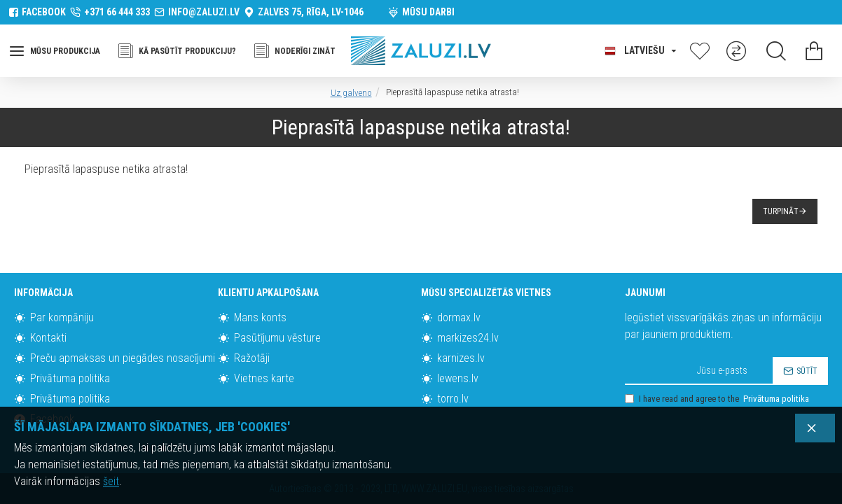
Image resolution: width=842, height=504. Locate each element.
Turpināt (781, 211)
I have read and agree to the (718, 399)
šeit (111, 481)
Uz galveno (351, 93)
